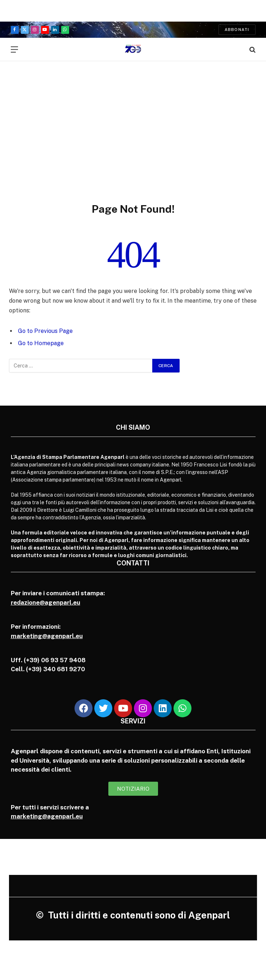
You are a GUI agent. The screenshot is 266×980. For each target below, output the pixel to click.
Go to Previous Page (45, 331)
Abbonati (237, 30)
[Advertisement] (133, 124)
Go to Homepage (41, 343)
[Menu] (14, 49)
